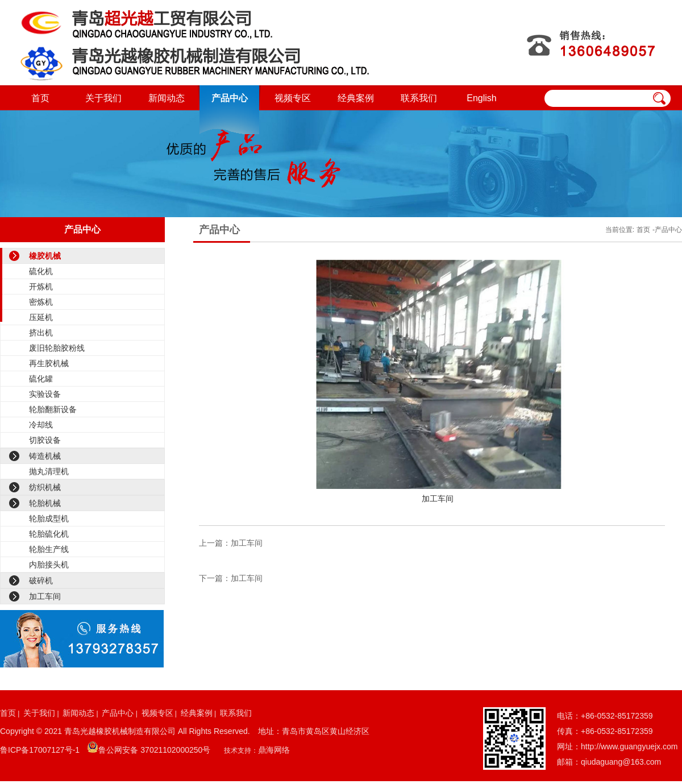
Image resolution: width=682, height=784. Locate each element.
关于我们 (103, 98)
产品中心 (230, 98)
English (481, 98)
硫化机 (41, 271)
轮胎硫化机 (49, 534)
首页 (40, 98)
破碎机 (41, 580)
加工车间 (45, 596)
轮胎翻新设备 (53, 409)
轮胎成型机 (49, 518)
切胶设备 (45, 440)
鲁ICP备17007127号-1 (40, 750)
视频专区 (293, 98)
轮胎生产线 (49, 549)
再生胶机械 (49, 363)
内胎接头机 (49, 565)
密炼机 (41, 302)
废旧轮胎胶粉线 (57, 348)
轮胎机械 (45, 503)
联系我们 (419, 98)
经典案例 (356, 98)
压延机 (41, 317)
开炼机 (41, 287)
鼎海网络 (274, 750)
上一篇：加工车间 (231, 543)
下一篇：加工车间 (231, 578)
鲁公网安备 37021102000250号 (154, 750)
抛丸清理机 (49, 471)
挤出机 (41, 333)
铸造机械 (45, 456)
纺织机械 (45, 487)
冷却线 (41, 425)
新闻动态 (167, 98)
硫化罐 (41, 379)
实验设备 (45, 394)
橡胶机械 (45, 256)
